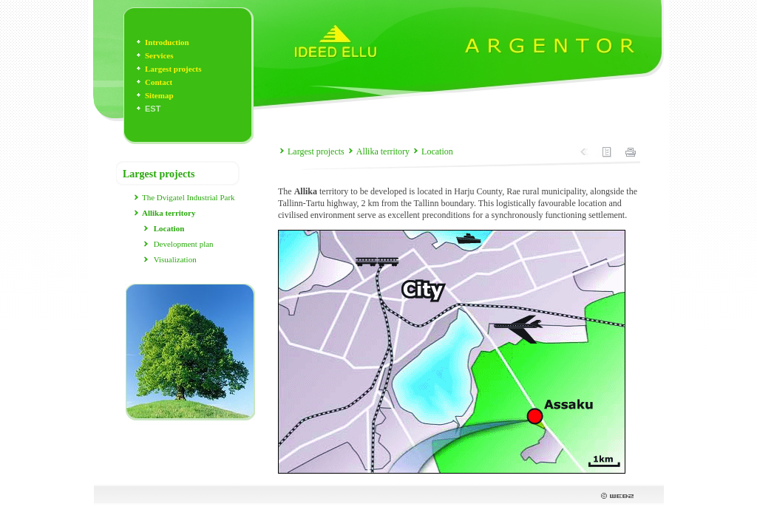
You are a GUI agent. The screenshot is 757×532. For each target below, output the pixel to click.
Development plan (184, 244)
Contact (159, 82)
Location (437, 151)
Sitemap (159, 95)
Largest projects (173, 69)
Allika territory (383, 151)
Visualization (175, 259)
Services (159, 55)
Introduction (167, 42)
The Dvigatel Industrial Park (189, 197)
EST (153, 109)
